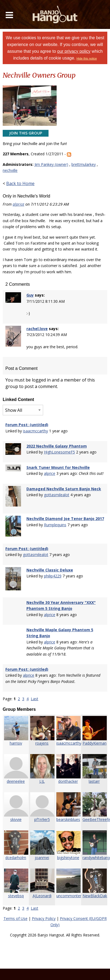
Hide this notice (87, 58)
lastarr (94, 781)
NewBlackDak (95, 896)
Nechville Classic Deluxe (50, 570)
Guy (30, 295)
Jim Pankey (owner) (51, 164)
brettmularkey (84, 164)
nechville (10, 170)
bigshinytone (68, 858)
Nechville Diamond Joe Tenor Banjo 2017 (65, 519)
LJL (42, 781)
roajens (42, 743)
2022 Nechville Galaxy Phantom (57, 446)
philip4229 (53, 576)
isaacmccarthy (35, 431)
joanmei (42, 858)
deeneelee (16, 781)
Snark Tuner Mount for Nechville (58, 467)
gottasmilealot (57, 495)
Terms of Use (16, 918)
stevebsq (16, 896)
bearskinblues (68, 819)
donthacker (68, 781)
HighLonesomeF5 (59, 452)
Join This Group (26, 133)
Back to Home (20, 183)
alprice (18, 204)
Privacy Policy (44, 918)
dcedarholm (16, 858)
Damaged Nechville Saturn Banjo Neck (64, 489)
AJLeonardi (42, 896)
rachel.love (37, 329)
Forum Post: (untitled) (27, 425)
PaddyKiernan (94, 743)
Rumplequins (55, 525)
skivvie (16, 819)
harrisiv (16, 743)
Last (35, 699)
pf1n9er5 (42, 819)
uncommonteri (69, 896)
